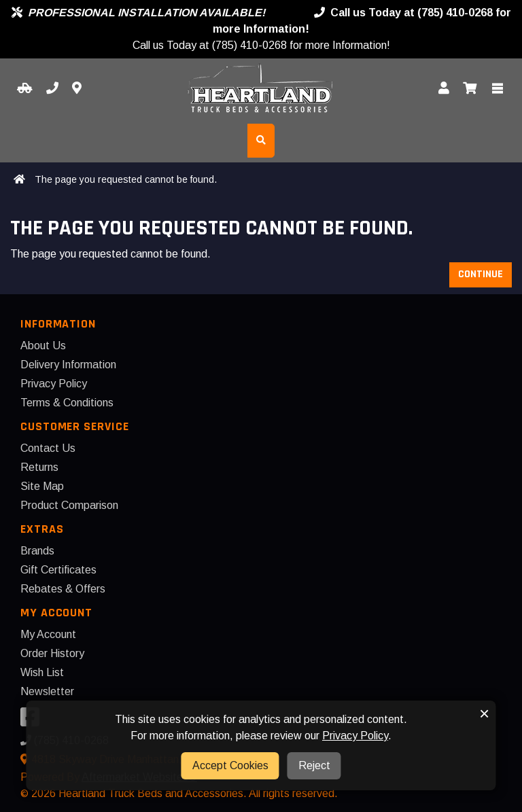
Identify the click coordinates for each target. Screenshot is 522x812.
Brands (37, 551)
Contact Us (48, 448)
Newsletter (47, 691)
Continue (481, 274)
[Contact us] (77, 89)
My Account (48, 634)
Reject (314, 765)
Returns (39, 467)
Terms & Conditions (67, 403)
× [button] (484, 713)
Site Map (42, 486)
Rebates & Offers (63, 589)
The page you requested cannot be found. (126, 179)
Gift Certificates (58, 570)
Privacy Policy (54, 384)
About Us (43, 346)
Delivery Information (68, 365)
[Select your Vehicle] (25, 89)
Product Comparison (69, 505)
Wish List (42, 672)
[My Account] (444, 89)
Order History (52, 653)
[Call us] (52, 89)
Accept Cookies (230, 765)
